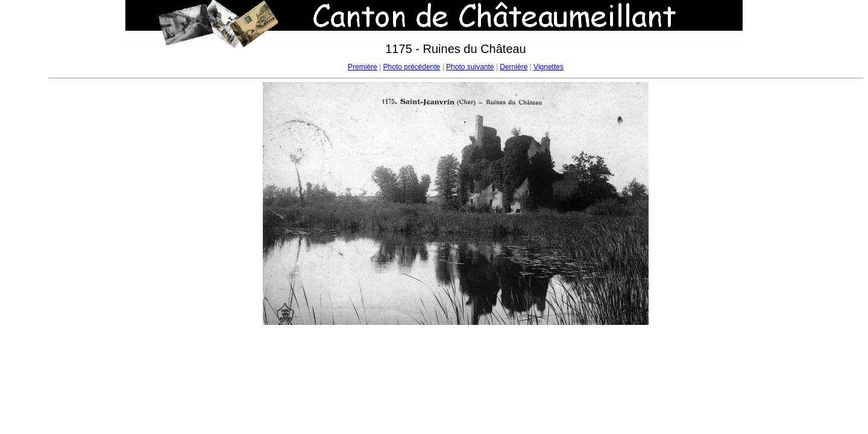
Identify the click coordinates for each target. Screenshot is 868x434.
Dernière (514, 67)
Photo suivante (470, 67)
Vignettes (549, 67)
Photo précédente (412, 67)
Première (363, 67)
